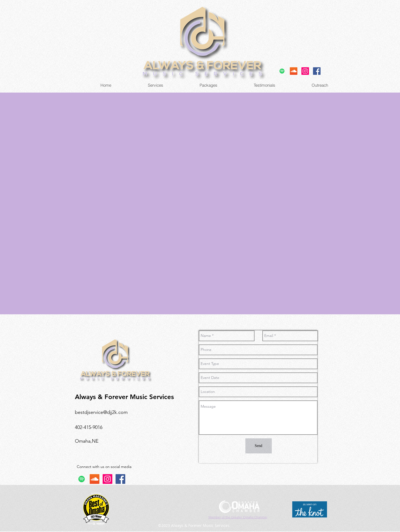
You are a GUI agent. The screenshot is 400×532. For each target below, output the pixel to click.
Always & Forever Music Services (124, 397)
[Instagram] (305, 71)
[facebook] (317, 71)
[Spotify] (282, 71)
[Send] (259, 446)
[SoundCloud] (294, 71)
